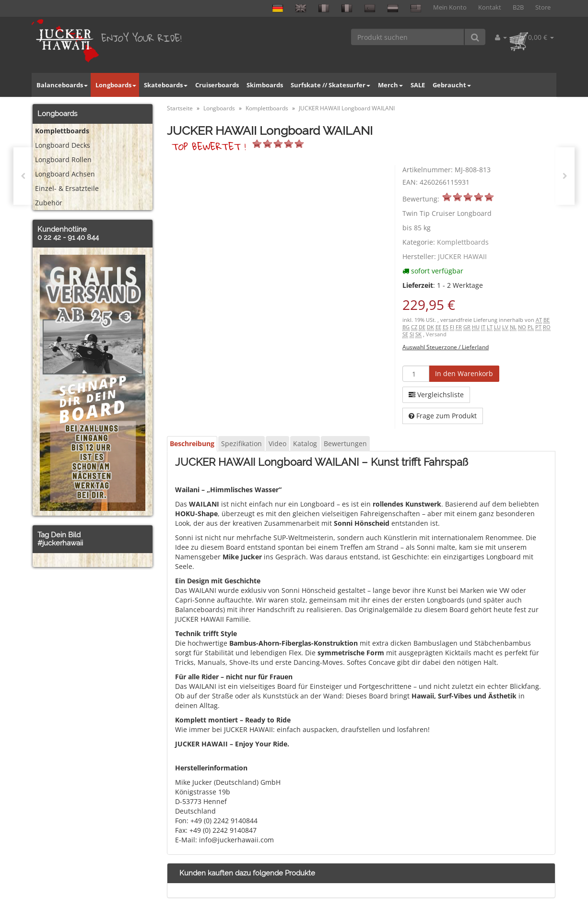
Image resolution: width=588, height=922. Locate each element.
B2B (518, 7)
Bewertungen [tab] (345, 443)
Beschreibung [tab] (192, 443)
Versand (436, 334)
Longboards (116, 85)
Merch (390, 85)
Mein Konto (450, 7)
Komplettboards (463, 242)
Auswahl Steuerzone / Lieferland (446, 347)
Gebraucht (452, 85)
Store (543, 7)
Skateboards (166, 85)
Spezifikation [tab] (241, 443)
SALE (418, 85)
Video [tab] (277, 443)
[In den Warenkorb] (464, 374)
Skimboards (265, 85)
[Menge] (416, 374)
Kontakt (490, 7)
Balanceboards (62, 85)
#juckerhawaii (60, 543)
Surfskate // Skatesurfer (330, 85)
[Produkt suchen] (408, 37)
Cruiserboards (217, 85)
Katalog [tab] (305, 443)
